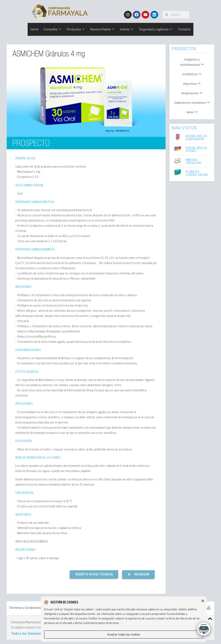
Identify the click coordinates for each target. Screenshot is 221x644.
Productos (76, 29)
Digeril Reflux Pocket (196, 150)
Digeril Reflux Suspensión (196, 138)
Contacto (184, 29)
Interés (127, 29)
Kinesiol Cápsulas (193, 161)
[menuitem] (192, 62)
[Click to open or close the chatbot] (204, 630)
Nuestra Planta (102, 29)
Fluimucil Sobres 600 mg (197, 173)
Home (35, 29)
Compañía (52, 29)
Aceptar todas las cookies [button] (124, 635)
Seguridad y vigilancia (156, 29)
